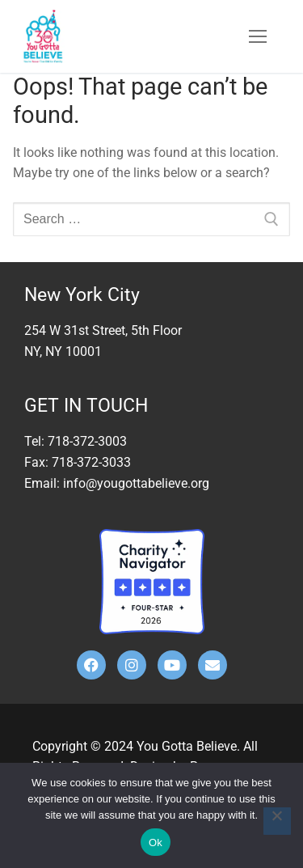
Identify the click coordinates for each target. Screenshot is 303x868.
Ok (156, 843)
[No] (277, 821)
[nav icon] (258, 36)
